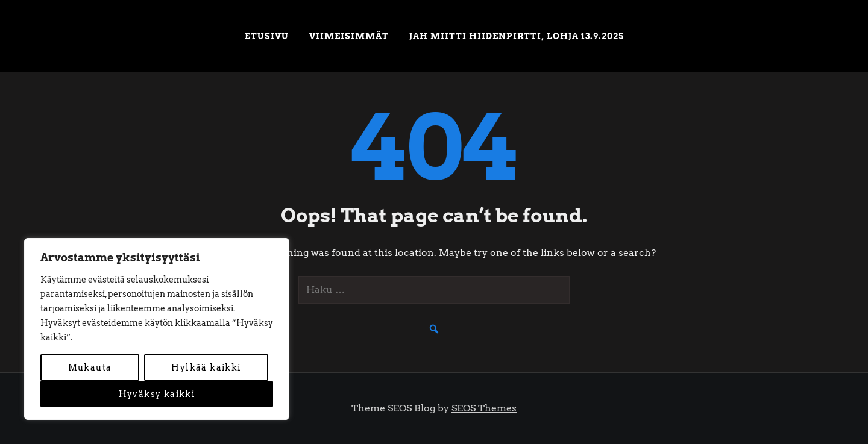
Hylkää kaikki (206, 367)
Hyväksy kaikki (157, 394)
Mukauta (90, 367)
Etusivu (267, 36)
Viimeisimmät (349, 36)
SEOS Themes (484, 408)
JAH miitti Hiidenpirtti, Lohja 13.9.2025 (517, 36)
